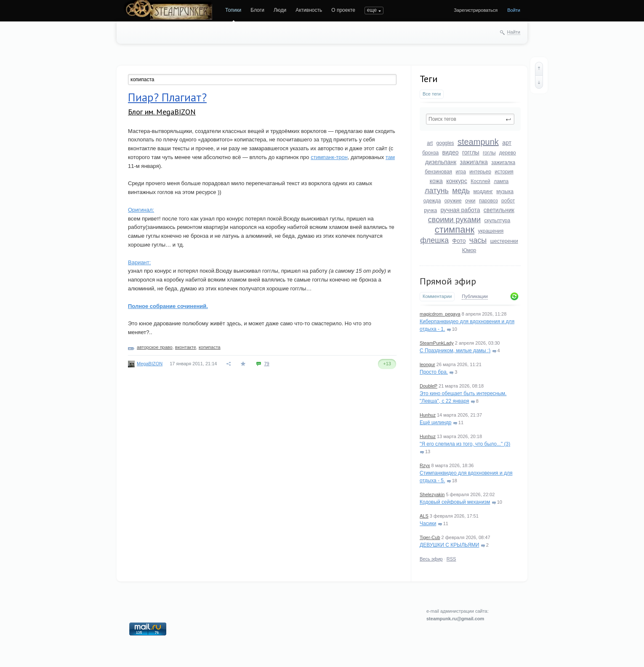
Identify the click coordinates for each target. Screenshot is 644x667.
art (430, 143)
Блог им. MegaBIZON (162, 112)
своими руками (454, 220)
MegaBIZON (150, 364)
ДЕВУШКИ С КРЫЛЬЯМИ (449, 545)
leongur (427, 364)
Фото (459, 241)
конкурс (457, 181)
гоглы (489, 153)
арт (507, 143)
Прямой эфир (448, 281)
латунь (437, 191)
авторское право (155, 347)
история (504, 172)
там (390, 157)
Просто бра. (434, 372)
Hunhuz (428, 415)
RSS (451, 559)
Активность (309, 10)
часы (478, 240)
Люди (280, 10)
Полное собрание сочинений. (168, 306)
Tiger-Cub (430, 537)
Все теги (432, 94)
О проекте (343, 10)
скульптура (498, 221)
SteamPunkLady (437, 343)
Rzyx (425, 465)
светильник (499, 210)
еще (372, 10)
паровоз (488, 201)
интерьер (480, 172)
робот (508, 201)
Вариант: (139, 262)
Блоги (257, 10)
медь (461, 191)
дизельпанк (441, 162)
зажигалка (474, 162)
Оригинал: (141, 210)
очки (470, 201)
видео (451, 152)
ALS (424, 516)
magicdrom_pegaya (440, 314)
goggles (445, 143)
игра (460, 172)
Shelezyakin (432, 494)
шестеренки (504, 241)
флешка (434, 240)
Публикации (475, 296)
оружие (453, 201)
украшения (491, 231)
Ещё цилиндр (435, 423)
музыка (505, 191)
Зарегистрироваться (476, 10)
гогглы (471, 152)
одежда (432, 201)
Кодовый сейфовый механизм (455, 502)
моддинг (483, 191)
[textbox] (470, 119)
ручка (430, 210)
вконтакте (186, 347)
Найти (514, 32)
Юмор (469, 250)
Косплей (480, 181)
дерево (508, 153)
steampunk (478, 142)
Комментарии (437, 296)
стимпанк (455, 230)
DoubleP (428, 386)
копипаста (210, 347)
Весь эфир (431, 559)
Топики (233, 10)
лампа (501, 181)
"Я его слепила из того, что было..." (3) (465, 444)
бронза (430, 153)
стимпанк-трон (329, 157)
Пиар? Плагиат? (167, 97)
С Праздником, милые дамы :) (455, 351)
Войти (514, 10)
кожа (436, 181)
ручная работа (460, 210)
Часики (428, 524)
